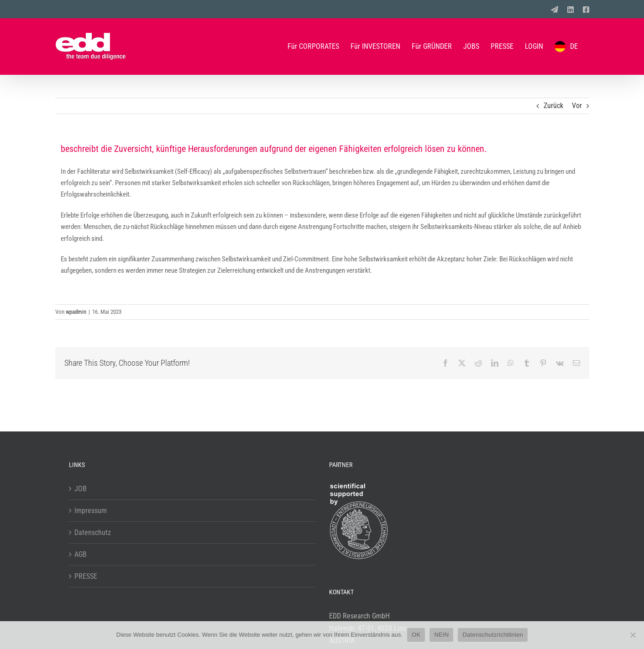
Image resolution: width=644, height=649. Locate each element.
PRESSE (86, 576)
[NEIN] (633, 635)
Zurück (553, 106)
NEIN (441, 635)
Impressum (91, 511)
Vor (577, 106)
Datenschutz (93, 532)
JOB (81, 489)
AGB (81, 554)
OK (416, 635)
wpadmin (76, 312)
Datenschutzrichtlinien (493, 635)
